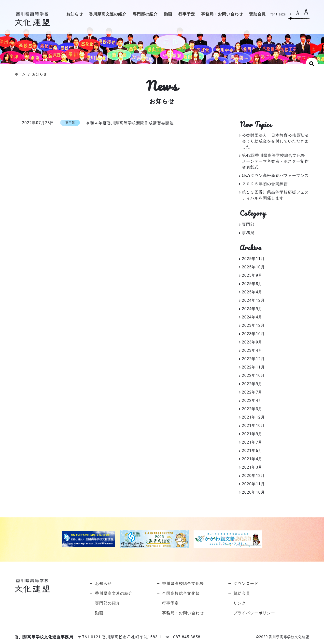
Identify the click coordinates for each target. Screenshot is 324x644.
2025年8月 (252, 284)
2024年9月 (252, 309)
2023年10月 (254, 334)
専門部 (248, 224)
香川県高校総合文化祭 (183, 584)
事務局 (248, 233)
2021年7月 (252, 442)
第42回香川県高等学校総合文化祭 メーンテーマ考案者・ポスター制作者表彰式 (276, 161)
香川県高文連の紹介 (108, 14)
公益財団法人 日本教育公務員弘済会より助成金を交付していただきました (275, 141)
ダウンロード (246, 584)
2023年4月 (252, 350)
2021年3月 (252, 467)
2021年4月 (252, 459)
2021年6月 (252, 451)
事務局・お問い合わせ (222, 14)
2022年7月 (252, 392)
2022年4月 (252, 401)
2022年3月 (252, 409)
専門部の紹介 (145, 14)
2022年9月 (252, 384)
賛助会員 (257, 14)
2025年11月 (254, 259)
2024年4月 (252, 317)
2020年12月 (254, 476)
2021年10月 (254, 426)
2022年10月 (254, 375)
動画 (168, 14)
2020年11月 (254, 484)
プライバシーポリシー (254, 613)
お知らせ (75, 14)
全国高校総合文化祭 (181, 593)
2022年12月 (254, 359)
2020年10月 (254, 492)
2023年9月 (252, 342)
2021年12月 (254, 417)
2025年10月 (254, 267)
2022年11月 (254, 367)
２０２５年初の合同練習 (265, 184)
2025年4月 (252, 292)
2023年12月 (254, 325)
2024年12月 (254, 300)
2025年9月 (252, 275)
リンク (240, 603)
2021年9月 (252, 434)
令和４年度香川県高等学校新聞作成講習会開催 (130, 123)
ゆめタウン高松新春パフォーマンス (275, 176)
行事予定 (187, 14)
